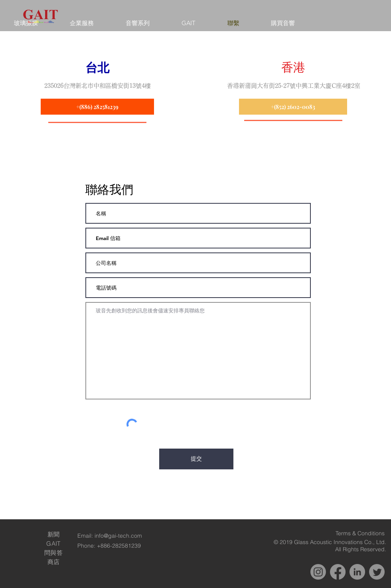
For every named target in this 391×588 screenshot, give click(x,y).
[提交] (196, 459)
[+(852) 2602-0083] (293, 107)
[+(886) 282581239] (97, 107)
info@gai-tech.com (118, 536)
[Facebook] (338, 572)
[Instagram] (318, 572)
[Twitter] (377, 572)
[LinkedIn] (357, 572)
